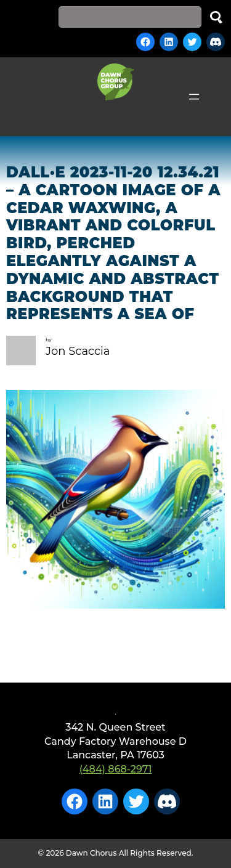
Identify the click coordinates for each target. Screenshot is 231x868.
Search (216, 17)
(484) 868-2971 (116, 769)
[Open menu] (194, 97)
